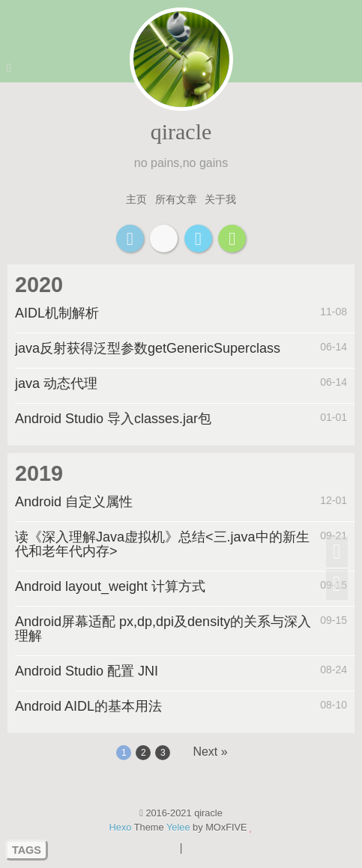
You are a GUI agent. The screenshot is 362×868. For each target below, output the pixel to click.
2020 (39, 285)
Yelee (178, 827)
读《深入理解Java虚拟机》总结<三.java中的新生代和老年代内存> (162, 544)
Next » (210, 752)
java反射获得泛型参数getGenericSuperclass (148, 348)
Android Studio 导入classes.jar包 (113, 419)
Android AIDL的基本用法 (88, 706)
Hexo (121, 827)
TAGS (27, 850)
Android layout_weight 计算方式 (110, 586)
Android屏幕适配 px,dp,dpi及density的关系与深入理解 (163, 629)
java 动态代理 (56, 383)
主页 (136, 199)
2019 (39, 473)
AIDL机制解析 (57, 313)
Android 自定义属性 (74, 502)
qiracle (181, 131)
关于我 (220, 199)
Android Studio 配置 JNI (87, 671)
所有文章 (176, 199)
